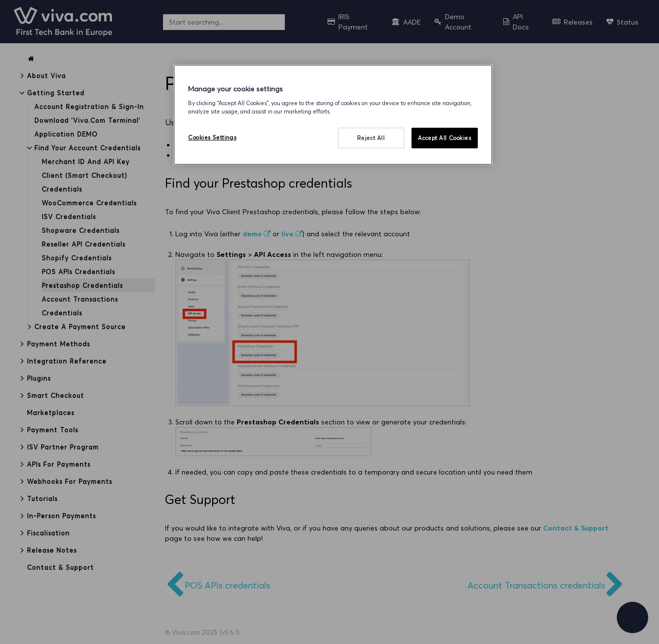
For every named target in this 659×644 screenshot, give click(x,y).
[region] (333, 115)
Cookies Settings (212, 137)
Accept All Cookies (444, 138)
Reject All (371, 138)
